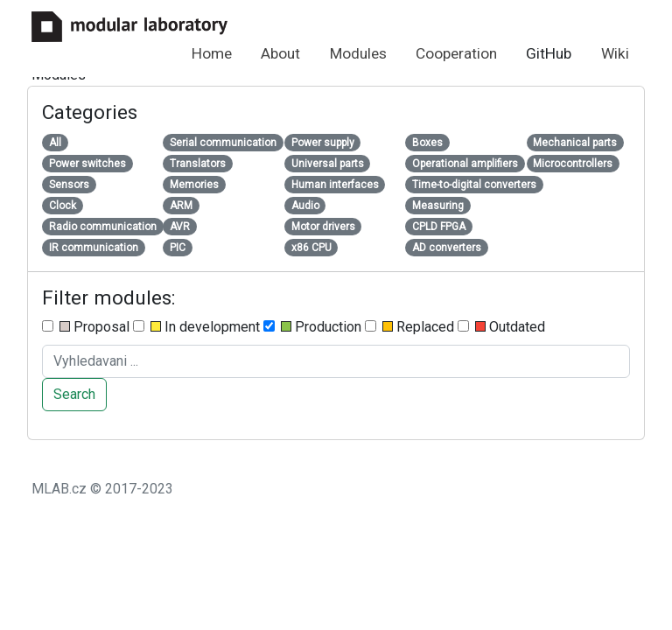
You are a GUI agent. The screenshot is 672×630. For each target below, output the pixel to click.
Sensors (69, 185)
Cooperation (456, 53)
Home (212, 53)
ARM (181, 206)
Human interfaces (335, 185)
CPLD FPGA (439, 227)
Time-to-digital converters (474, 185)
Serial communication (223, 143)
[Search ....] (336, 361)
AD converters (447, 248)
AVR (180, 227)
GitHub (549, 53)
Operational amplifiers (465, 164)
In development (196, 327)
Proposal (86, 327)
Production (312, 327)
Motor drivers (323, 227)
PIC (178, 248)
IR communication (94, 248)
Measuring (438, 206)
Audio (305, 206)
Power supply (323, 143)
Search (74, 394)
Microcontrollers (573, 164)
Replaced (409, 327)
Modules (358, 53)
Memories (194, 185)
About (280, 53)
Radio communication (103, 227)
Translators (198, 164)
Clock (63, 206)
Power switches (87, 164)
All (55, 143)
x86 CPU (311, 248)
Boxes (427, 143)
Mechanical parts (575, 143)
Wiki (615, 53)
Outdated (501, 327)
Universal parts (328, 164)
